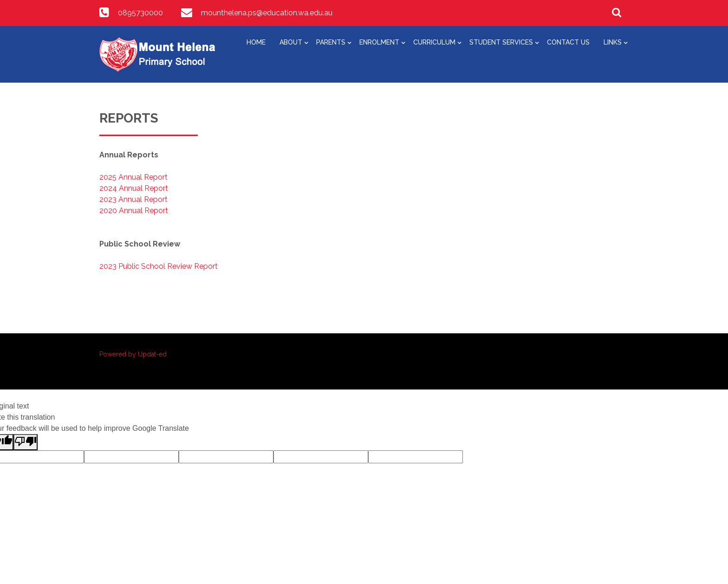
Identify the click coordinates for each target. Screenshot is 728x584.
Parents (331, 42)
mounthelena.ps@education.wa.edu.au (267, 13)
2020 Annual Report (134, 211)
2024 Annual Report (134, 188)
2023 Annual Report (133, 199)
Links (613, 42)
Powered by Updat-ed (133, 354)
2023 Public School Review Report (159, 266)
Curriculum (434, 42)
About (291, 42)
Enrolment (379, 42)
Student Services (501, 42)
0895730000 (140, 13)
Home (256, 42)
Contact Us (568, 42)
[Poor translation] (26, 442)
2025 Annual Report (133, 177)
